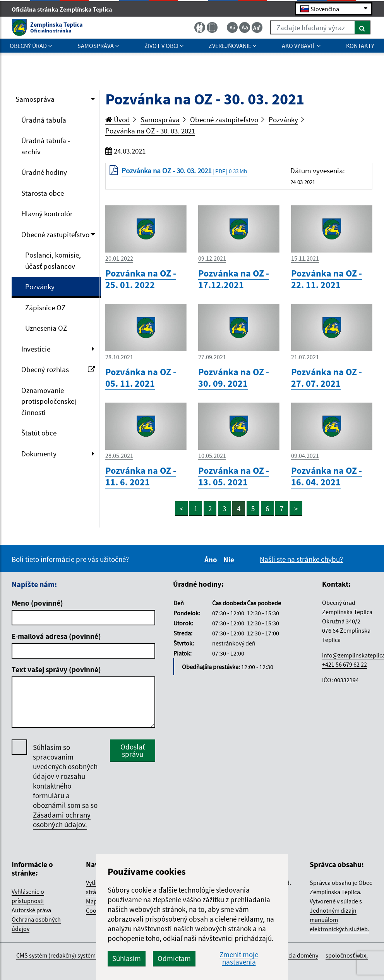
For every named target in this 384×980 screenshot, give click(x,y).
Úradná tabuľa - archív (46, 146)
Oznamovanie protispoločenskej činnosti (49, 401)
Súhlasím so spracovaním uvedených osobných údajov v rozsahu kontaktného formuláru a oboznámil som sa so (65, 786)
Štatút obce (39, 433)
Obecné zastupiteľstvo (55, 234)
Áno (212, 560)
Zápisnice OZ (45, 307)
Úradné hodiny (44, 172)
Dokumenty (39, 454)
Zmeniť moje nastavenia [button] (239, 958)
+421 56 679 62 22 (345, 664)
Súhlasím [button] (127, 958)
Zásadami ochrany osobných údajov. (62, 820)
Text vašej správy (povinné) (56, 669)
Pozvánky (40, 287)
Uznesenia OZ (46, 328)
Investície (36, 349)
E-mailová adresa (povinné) (56, 636)
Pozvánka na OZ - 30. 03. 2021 (150, 131)
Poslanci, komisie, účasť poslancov (53, 260)
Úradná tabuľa (44, 120)
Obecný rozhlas (58, 369)
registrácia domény (293, 955)
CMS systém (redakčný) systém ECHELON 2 (71, 955)
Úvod (118, 120)
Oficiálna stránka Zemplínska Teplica (65, 9)
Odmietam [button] (174, 958)
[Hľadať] (363, 27)
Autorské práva (31, 910)
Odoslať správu (133, 750)
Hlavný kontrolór (47, 213)
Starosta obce (43, 193)
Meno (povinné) (37, 603)
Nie (230, 560)
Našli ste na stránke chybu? (301, 559)
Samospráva (35, 99)
